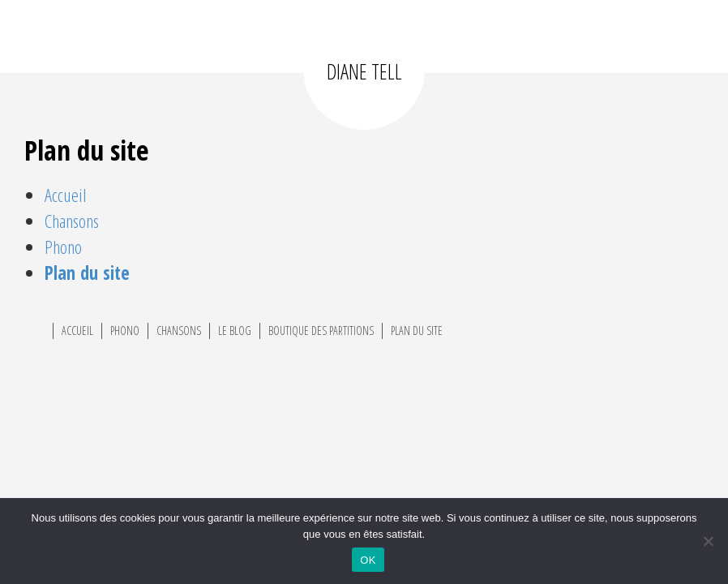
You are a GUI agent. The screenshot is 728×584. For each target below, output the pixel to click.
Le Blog (235, 331)
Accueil (66, 195)
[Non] (708, 541)
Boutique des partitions (321, 331)
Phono (63, 247)
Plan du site (87, 273)
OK (368, 560)
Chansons (72, 221)
